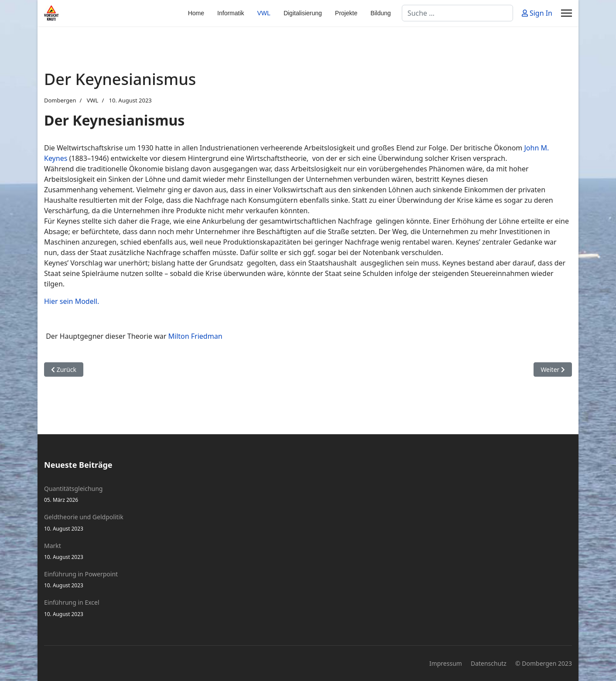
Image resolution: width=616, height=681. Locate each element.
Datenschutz (489, 663)
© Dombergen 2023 (544, 663)
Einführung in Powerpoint (308, 580)
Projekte (346, 13)
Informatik (231, 13)
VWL (264, 13)
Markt (308, 551)
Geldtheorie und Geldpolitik (308, 523)
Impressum (446, 663)
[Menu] (566, 13)
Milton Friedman (195, 336)
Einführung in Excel (308, 608)
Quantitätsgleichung (308, 494)
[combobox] (457, 13)
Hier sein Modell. (72, 301)
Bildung (381, 13)
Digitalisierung (303, 13)
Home (196, 13)
